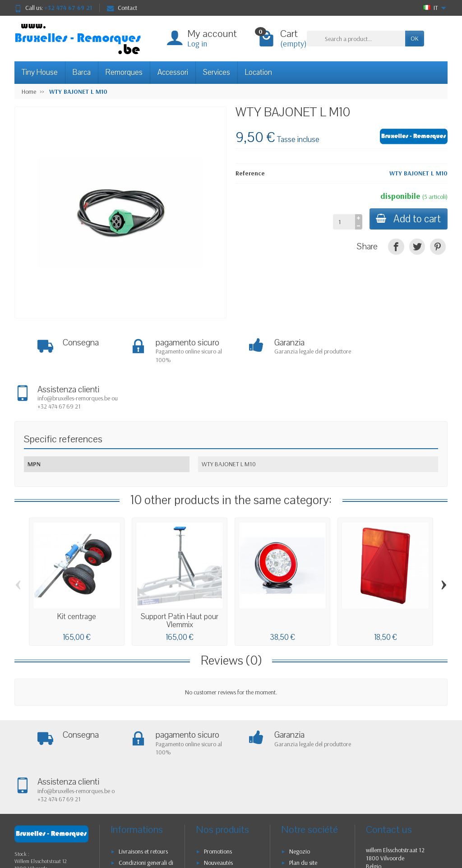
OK (415, 38)
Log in (197, 44)
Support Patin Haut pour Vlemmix (180, 575)
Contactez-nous (309, 781)
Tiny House (40, 72)
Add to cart (408, 219)
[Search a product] (356, 38)
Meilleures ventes (225, 781)
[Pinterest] (438, 246)
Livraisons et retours (143, 759)
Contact (122, 8)
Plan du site (303, 770)
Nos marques (220, 793)
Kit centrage (77, 571)
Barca (82, 72)
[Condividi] (396, 246)
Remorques (124, 72)
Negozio (300, 759)
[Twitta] (417, 246)
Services (217, 72)
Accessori (173, 72)
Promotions (218, 759)
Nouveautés (218, 770)
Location (259, 72)
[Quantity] (343, 222)
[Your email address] (211, 836)
